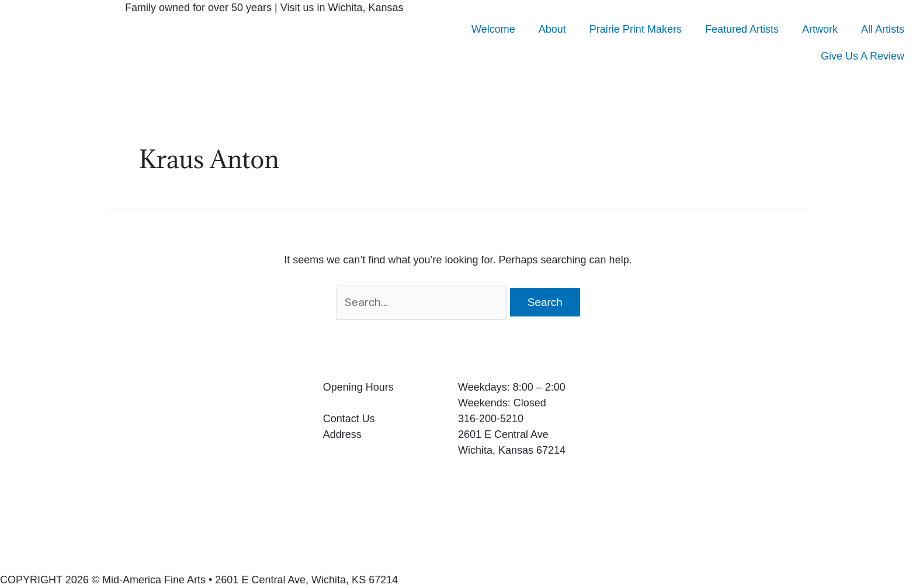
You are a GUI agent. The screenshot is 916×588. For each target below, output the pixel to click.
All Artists (883, 29)
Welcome (493, 29)
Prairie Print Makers (636, 29)
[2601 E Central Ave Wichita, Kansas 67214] (763, 467)
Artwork (820, 29)
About (552, 29)
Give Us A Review (863, 56)
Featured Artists (742, 29)
